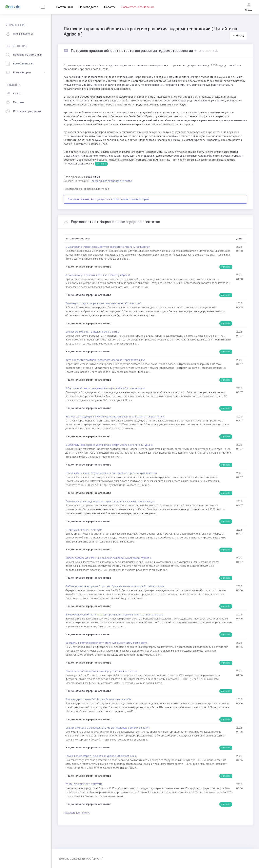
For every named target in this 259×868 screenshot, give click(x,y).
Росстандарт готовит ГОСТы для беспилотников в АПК (98, 699)
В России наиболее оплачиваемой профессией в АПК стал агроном (105, 388)
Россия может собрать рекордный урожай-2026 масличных (101, 756)
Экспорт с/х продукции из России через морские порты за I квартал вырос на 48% (115, 417)
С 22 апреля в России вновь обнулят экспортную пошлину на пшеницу (108, 247)
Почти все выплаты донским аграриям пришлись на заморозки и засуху (110, 501)
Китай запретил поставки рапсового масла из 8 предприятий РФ (105, 360)
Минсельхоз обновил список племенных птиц (92, 332)
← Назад (238, 35)
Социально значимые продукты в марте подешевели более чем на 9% (108, 728)
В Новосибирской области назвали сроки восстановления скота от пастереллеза (114, 615)
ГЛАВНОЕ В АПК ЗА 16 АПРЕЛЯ (84, 784)
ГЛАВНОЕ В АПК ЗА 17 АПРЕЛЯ (84, 530)
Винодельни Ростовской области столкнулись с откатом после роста (106, 643)
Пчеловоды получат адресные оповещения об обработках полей (103, 303)
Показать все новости (77, 813)
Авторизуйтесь (100, 199)
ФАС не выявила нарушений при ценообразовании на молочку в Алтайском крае (115, 586)
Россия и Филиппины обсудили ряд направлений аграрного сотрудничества (111, 473)
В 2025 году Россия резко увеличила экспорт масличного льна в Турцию (109, 445)
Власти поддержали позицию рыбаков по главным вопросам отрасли (108, 558)
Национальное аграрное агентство (111, 181)
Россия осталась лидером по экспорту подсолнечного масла (102, 671)
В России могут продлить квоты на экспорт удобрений (98, 275)
